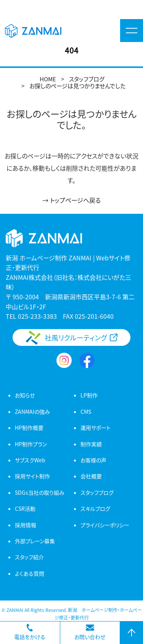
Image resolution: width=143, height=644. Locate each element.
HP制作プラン (31, 444)
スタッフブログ (87, 79)
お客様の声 (93, 460)
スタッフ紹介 (29, 557)
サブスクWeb (30, 460)
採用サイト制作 (32, 476)
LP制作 (89, 395)
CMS (86, 412)
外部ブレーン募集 (35, 541)
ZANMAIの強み (32, 412)
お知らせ (25, 395)
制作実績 (91, 444)
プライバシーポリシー (105, 525)
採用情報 (26, 525)
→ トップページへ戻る (71, 200)
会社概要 (91, 476)
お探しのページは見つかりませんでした (77, 86)
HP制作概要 (29, 428)
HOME (48, 79)
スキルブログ (95, 508)
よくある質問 (30, 573)
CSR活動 (25, 508)
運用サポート (96, 428)
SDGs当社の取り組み (40, 492)
